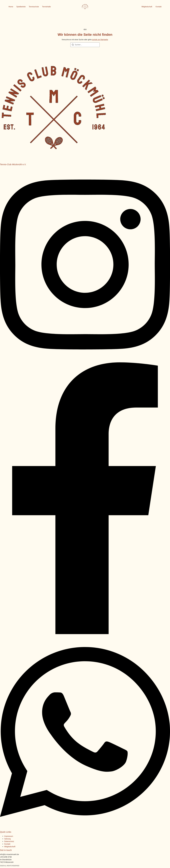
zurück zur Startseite (100, 40)
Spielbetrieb (21, 7)
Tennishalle (46, 7)
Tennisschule (34, 7)
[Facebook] (85, 634)
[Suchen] (73, 45)
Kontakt (7, 844)
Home (11, 7)
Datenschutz (9, 841)
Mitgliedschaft (10, 847)
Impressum (9, 836)
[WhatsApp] (85, 828)
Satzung (7, 839)
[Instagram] (85, 361)
